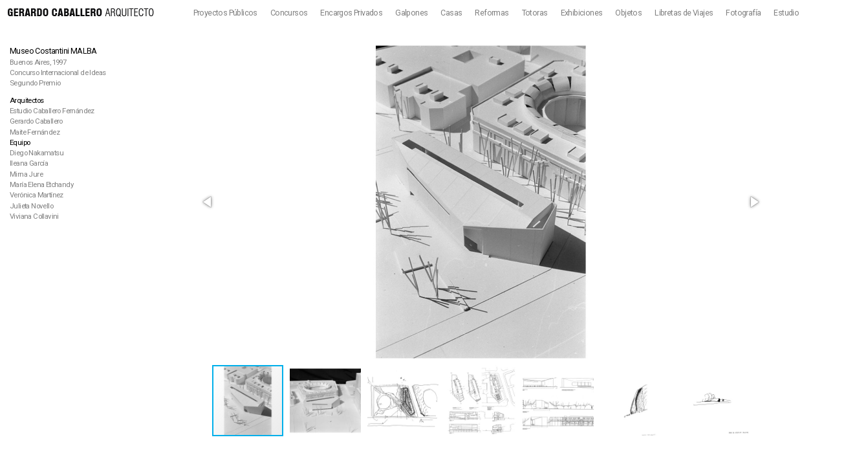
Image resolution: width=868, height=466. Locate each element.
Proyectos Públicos (225, 13)
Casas (451, 13)
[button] (208, 202)
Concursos (289, 13)
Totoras (535, 13)
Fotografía (743, 13)
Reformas (492, 13)
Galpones (411, 13)
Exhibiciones (582, 13)
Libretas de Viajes (684, 13)
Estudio (786, 13)
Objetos (628, 13)
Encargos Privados (351, 13)
